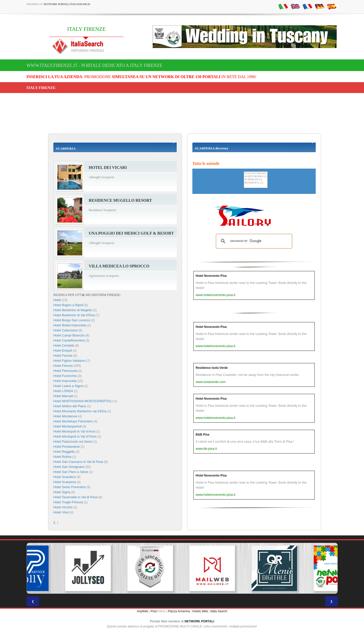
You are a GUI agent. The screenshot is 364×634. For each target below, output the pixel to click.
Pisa (154, 611)
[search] (253, 241)
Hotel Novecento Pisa (211, 276)
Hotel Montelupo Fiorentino (73, 421)
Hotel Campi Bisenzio (69, 335)
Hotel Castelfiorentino (69, 340)
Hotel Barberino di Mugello (73, 310)
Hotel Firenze (63, 366)
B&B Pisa (202, 435)
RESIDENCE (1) (256, 183)
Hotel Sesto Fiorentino (70, 487)
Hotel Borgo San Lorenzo (72, 320)
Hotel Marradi (63, 396)
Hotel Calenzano (65, 330)
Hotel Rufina (62, 457)
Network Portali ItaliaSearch (67, 4)
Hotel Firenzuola (65, 371)
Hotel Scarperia (65, 482)
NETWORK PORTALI (199, 621)
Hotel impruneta (65, 381)
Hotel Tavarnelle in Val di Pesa (75, 497)
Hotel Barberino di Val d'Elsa (74, 315)
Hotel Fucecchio (65, 376)
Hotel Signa (62, 492)
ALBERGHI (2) (256, 180)
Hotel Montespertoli (67, 426)
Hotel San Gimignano (69, 467)
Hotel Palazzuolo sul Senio (73, 441)
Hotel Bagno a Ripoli (68, 305)
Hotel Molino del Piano (70, 406)
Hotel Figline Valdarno (69, 361)
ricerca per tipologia (256, 173)
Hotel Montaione (65, 416)
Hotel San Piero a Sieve (71, 472)
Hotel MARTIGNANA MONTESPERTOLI (83, 401)
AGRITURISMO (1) (256, 177)
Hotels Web (200, 611)
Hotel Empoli (63, 350)
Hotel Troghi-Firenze (68, 502)
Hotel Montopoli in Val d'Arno (74, 431)
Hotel (58, 300)
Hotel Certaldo (64, 345)
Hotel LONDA (63, 391)
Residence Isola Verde (212, 368)
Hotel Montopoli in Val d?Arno (75, 436)
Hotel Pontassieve (67, 447)
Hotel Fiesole (63, 356)
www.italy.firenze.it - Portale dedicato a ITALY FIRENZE (95, 65)
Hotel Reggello (64, 452)
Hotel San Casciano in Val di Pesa (78, 462)
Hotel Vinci (61, 512)
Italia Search (219, 611)
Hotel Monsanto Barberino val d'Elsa (80, 411)
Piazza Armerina (179, 611)
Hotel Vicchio (63, 507)
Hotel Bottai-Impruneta (70, 325)
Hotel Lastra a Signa (68, 386)
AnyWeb (142, 611)
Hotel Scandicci (65, 477)
